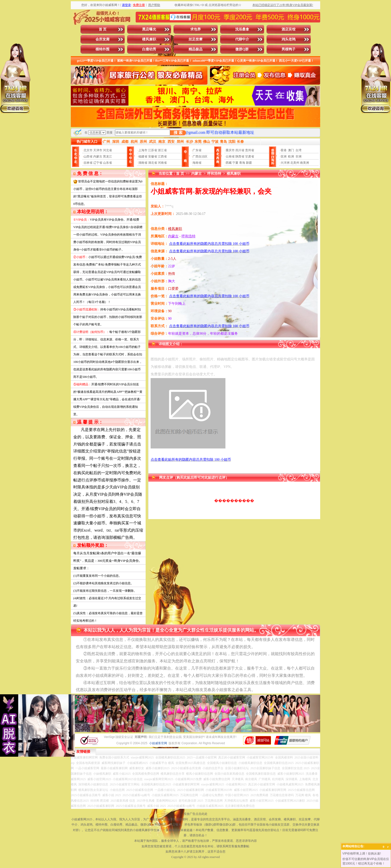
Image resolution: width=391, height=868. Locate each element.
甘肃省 (250, 156)
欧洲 (291, 156)
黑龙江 (107, 156)
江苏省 (153, 150)
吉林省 (88, 163)
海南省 (197, 163)
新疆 (249, 163)
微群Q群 (242, 49)
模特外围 (102, 49)
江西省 (162, 156)
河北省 (107, 150)
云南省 (230, 156)
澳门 (291, 150)
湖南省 (143, 163)
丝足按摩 (195, 39)
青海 (242, 163)
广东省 (197, 150)
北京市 (88, 150)
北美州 (295, 163)
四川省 (240, 150)
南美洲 (304, 163)
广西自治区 (200, 156)
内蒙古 (98, 156)
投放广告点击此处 (195, 814)
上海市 (143, 150)
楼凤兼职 (149, 39)
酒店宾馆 (289, 29)
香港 (284, 150)
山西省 (88, 156)
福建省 (143, 156)
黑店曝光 (149, 29)
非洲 (298, 156)
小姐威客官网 (158, 743)
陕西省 (240, 156)
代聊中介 (242, 39)
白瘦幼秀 (149, 49)
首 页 (103, 29)
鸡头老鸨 (289, 39)
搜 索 (178, 133)
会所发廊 (102, 39)
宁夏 (235, 163)
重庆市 (230, 150)
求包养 (195, 29)
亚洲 (284, 156)
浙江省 (162, 150)
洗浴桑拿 (242, 29)
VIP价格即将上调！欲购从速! (362, 854)
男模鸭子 (289, 49)
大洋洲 (285, 163)
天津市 (98, 150)
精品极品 (195, 49)
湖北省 (153, 163)
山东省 (107, 163)
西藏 (229, 163)
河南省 (162, 163)
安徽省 (153, 156)
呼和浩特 (214, 174)
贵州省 (250, 150)
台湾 (298, 150)
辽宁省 (98, 163)
